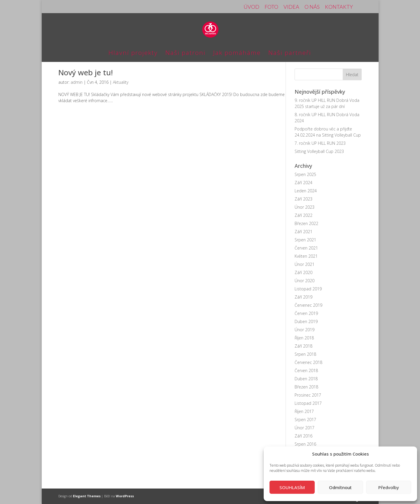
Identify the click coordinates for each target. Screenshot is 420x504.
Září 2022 (303, 215)
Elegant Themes (87, 496)
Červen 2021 (306, 248)
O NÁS (312, 7)
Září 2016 (303, 436)
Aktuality (121, 82)
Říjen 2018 (304, 338)
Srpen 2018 (305, 354)
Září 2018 (303, 346)
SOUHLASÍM (292, 487)
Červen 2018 (306, 370)
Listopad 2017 (308, 403)
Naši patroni (185, 54)
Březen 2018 (306, 387)
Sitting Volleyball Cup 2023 (319, 151)
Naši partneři (290, 54)
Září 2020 (303, 272)
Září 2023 (303, 199)
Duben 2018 (306, 379)
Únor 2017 (304, 428)
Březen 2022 (306, 223)
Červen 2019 (306, 313)
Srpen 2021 (305, 240)
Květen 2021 (306, 256)
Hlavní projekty (133, 54)
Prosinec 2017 (308, 395)
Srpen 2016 (305, 444)
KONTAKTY (339, 7)
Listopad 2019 (308, 289)
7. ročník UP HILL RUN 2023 (320, 143)
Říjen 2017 (304, 411)
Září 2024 (303, 183)
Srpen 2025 (305, 174)
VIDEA (291, 7)
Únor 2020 (304, 281)
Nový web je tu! (86, 72)
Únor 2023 (304, 207)
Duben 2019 (306, 321)
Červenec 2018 (308, 362)
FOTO (271, 7)
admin (77, 82)
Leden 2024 (306, 191)
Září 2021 (303, 232)
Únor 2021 (304, 264)
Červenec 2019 (308, 305)
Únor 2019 (304, 330)
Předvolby (389, 487)
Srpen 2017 (305, 420)
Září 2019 (303, 297)
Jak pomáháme (237, 54)
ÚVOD (251, 7)
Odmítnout (340, 487)
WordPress (125, 496)
